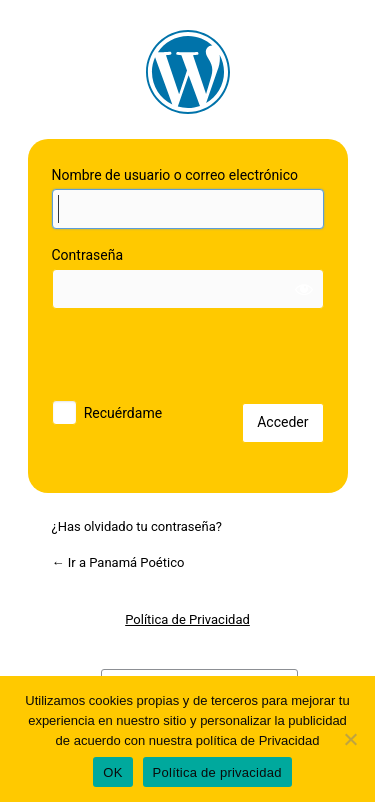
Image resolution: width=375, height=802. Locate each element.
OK (112, 772)
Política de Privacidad (187, 619)
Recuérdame (123, 413)
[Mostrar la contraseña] (304, 289)
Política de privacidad (217, 772)
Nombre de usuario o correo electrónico (175, 175)
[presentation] (189, 360)
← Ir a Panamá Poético (118, 562)
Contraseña (88, 255)
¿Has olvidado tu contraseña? (137, 526)
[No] (350, 739)
